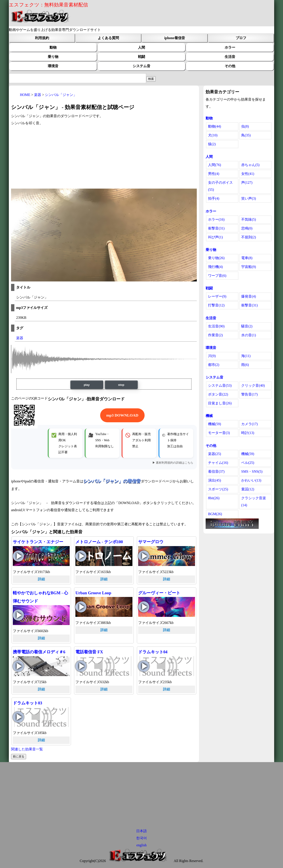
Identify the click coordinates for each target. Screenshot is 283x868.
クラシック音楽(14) (254, 502)
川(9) (212, 356)
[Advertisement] (104, 158)
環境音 (53, 66)
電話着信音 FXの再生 (81, 666)
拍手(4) (214, 198)
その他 (230, 66)
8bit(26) (214, 498)
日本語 (141, 831)
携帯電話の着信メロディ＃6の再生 (18, 666)
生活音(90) (216, 326)
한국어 (141, 838)
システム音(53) (220, 385)
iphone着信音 (175, 38)
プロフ (241, 38)
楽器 (20, 338)
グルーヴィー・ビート (159, 593)
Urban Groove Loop (93, 593)
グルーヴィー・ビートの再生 (144, 607)
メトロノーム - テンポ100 (99, 542)
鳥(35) (246, 135)
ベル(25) (248, 463)
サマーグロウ (151, 542)
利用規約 (42, 38)
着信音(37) (216, 471)
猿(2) (212, 144)
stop (121, 385)
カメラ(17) (250, 424)
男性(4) (214, 174)
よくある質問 (108, 38)
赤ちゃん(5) (250, 165)
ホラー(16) (216, 219)
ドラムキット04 (153, 652)
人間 (141, 47)
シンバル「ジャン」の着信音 (112, 481)
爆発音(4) (249, 296)
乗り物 (53, 57)
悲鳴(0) (247, 228)
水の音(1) (249, 335)
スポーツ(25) (218, 489)
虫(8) (245, 126)
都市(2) (214, 365)
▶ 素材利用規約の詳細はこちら (173, 463)
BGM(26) (215, 514)
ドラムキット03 (28, 703)
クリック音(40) (253, 385)
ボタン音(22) (218, 394)
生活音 (230, 57)
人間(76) (215, 165)
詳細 (41, 579)
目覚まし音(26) (220, 403)
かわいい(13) (251, 480)
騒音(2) (247, 326)
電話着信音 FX (89, 652)
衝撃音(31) (216, 228)
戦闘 (141, 57)
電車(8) (247, 258)
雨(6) (245, 365)
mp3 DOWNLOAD (122, 415)
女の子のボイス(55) (220, 186)
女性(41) (248, 174)
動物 (53, 47)
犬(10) (213, 135)
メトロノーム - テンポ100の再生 (81, 556)
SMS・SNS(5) (252, 471)
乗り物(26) (216, 258)
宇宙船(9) (249, 267)
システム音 (141, 66)
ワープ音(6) (217, 276)
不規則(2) (249, 237)
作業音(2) (215, 335)
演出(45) (215, 480)
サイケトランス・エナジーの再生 (18, 556)
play (87, 385)
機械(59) (215, 424)
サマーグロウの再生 (144, 556)
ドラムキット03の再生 (18, 717)
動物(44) (215, 126)
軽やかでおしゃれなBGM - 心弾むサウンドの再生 (18, 615)
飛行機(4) (215, 267)
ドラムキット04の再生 (144, 666)
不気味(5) (249, 219)
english (141, 845)
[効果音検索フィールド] (151, 79)
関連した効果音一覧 (27, 749)
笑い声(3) (249, 198)
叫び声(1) (215, 237)
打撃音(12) (216, 305)
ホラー (230, 47)
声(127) (247, 183)
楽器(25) (215, 454)
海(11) (246, 356)
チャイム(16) (218, 463)
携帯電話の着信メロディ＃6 (39, 652)
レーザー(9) (217, 296)
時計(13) (248, 433)
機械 (209, 416)
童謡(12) (248, 489)
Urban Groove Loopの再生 (81, 607)
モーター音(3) (219, 433)
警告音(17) (250, 394)
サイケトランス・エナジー (38, 542)
